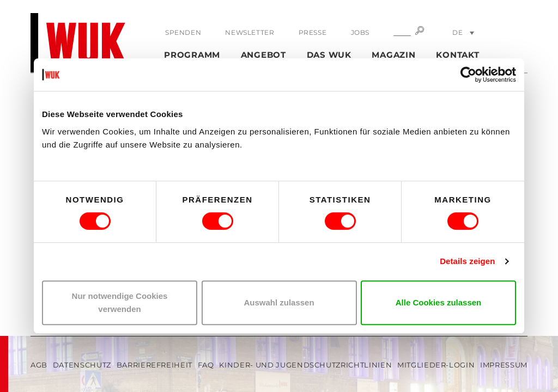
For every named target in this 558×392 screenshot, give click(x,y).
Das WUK (329, 55)
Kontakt (457, 55)
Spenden (183, 32)
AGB (39, 365)
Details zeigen (467, 261)
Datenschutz (82, 365)
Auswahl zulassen (279, 302)
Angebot (263, 55)
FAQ (206, 365)
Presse (313, 32)
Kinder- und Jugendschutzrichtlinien (305, 365)
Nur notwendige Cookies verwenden (120, 302)
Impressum (504, 365)
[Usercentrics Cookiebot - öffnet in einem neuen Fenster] (468, 75)
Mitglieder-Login (436, 365)
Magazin (393, 55)
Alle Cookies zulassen (439, 302)
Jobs (360, 32)
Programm (192, 55)
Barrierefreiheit (154, 365)
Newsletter (250, 32)
